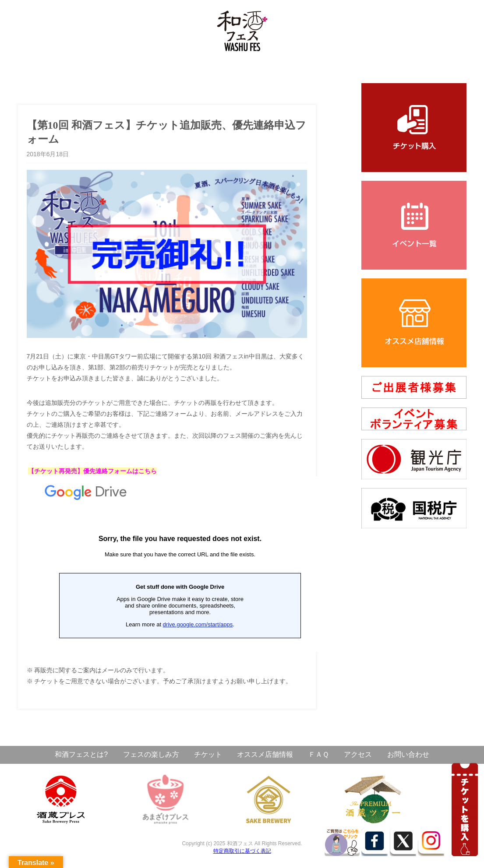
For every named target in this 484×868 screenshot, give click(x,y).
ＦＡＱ (319, 754)
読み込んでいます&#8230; (180, 564)
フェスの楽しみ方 (151, 754)
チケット (208, 754)
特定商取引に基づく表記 (242, 851)
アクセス (358, 754)
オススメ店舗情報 (265, 754)
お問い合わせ (408, 754)
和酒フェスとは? (81, 754)
